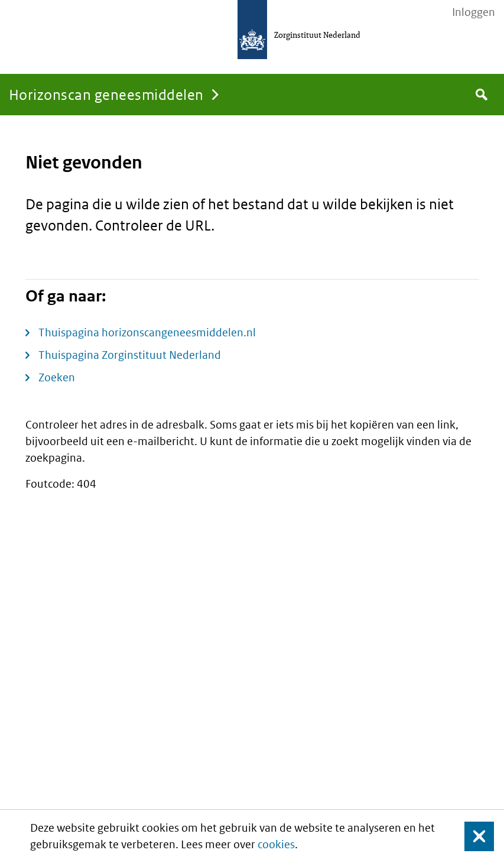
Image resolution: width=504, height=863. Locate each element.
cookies (276, 844)
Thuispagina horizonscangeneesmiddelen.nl (147, 332)
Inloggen (474, 12)
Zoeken (57, 377)
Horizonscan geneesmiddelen (106, 94)
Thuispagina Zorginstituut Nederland (130, 355)
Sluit (470, 836)
